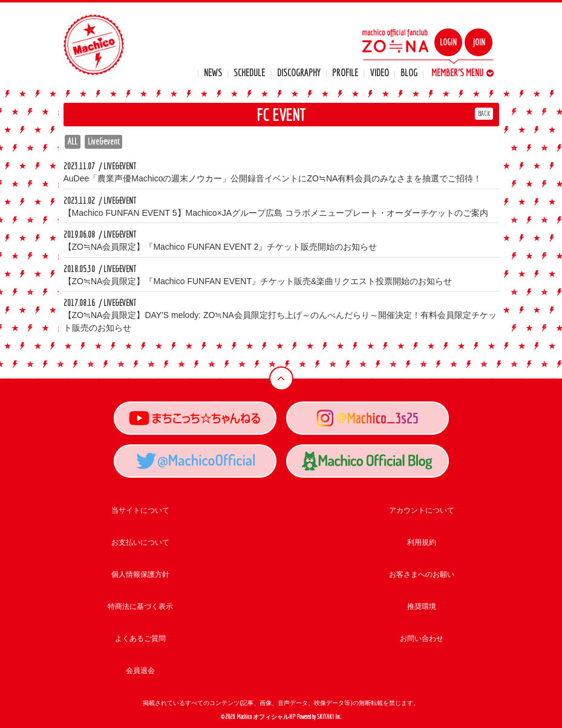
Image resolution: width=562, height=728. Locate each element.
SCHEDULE (249, 73)
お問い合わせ (422, 639)
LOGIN (448, 42)
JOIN (479, 42)
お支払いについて (140, 542)
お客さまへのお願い (422, 574)
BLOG (409, 73)
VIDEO (380, 73)
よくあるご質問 (140, 639)
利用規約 (422, 542)
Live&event (103, 141)
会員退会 (140, 671)
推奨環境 (422, 606)
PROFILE (345, 73)
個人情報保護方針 (140, 574)
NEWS (213, 73)
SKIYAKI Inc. (329, 717)
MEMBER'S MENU (462, 73)
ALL (73, 141)
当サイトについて (140, 510)
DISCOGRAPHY (299, 73)
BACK (484, 113)
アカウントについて (422, 510)
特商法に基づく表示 (140, 606)
